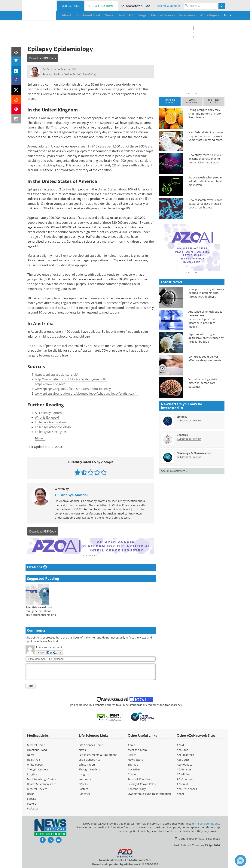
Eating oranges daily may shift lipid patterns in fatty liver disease (205, 114)
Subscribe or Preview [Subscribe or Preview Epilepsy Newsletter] (189, 486)
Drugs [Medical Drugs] (31, 793)
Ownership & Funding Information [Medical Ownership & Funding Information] (149, 793)
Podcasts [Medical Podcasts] (33, 808)
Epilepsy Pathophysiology (53, 427)
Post (30, 685)
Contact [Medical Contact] (133, 774)
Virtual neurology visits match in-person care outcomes (203, 449)
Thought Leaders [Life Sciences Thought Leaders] (89, 769)
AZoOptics (183, 759)
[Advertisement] (91, 546)
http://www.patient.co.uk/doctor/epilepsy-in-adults (71, 379)
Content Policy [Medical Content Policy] (137, 788)
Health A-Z (34, 759)
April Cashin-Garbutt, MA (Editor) (77, 74)
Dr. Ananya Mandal (71, 495)
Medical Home (71, 6)
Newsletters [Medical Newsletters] (135, 759)
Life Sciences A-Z (89, 759)
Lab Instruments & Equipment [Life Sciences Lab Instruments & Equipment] (98, 754)
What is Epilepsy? (47, 417)
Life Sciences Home (101, 6)
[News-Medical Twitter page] (51, 839)
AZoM (180, 744)
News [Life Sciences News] (82, 749)
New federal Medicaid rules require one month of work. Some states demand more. (206, 136)
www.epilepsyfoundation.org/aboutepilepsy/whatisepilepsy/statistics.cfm (87, 393)
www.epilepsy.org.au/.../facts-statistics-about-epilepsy (73, 389)
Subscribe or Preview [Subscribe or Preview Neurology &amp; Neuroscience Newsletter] (189, 523)
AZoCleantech (185, 754)
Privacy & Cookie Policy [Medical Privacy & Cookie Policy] (142, 783)
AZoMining (184, 774)
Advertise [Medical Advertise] (134, 769)
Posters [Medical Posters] (32, 803)
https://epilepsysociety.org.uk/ (56, 375)
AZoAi (180, 793)
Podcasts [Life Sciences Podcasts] (84, 793)
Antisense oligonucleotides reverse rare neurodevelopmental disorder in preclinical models (205, 385)
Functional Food (37, 749)
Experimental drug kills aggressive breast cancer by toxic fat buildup (206, 404)
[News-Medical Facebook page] (43, 839)
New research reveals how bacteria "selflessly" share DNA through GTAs (205, 204)
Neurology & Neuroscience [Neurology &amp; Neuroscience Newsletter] (194, 519)
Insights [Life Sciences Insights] (84, 774)
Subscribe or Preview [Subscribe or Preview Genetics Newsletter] (189, 504)
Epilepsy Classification (50, 422)
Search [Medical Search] (132, 754)
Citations (37, 566)
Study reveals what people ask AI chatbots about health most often (206, 181)
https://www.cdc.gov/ (50, 384)
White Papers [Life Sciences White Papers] (87, 764)
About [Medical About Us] (132, 744)
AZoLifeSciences (187, 788)
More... (213, 15)
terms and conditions (206, 823)
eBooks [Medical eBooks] (31, 798)
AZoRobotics (184, 764)
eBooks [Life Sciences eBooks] (83, 783)
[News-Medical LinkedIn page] (59, 839)
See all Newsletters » (174, 537)
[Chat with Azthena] (241, 860)
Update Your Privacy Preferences (197, 838)
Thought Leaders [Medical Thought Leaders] (38, 769)
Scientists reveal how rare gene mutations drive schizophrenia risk (41, 610)
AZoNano (183, 749)
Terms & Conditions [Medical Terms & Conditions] (140, 779)
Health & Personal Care (42, 783)
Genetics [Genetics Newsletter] (182, 501)
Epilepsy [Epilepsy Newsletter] (182, 482)
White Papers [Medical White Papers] (35, 764)
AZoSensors (184, 769)
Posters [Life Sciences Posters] (83, 788)
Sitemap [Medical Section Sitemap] (133, 764)
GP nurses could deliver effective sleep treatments (205, 424)
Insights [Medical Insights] (32, 774)
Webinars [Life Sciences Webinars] (85, 779)
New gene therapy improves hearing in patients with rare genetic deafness (206, 358)
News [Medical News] (30, 754)
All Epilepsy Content (49, 413)
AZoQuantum (185, 779)
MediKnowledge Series (41, 779)
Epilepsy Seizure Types (51, 432)
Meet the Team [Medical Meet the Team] (137, 749)
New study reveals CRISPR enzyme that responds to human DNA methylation (205, 159)
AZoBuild (182, 783)
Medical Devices (37, 788)
